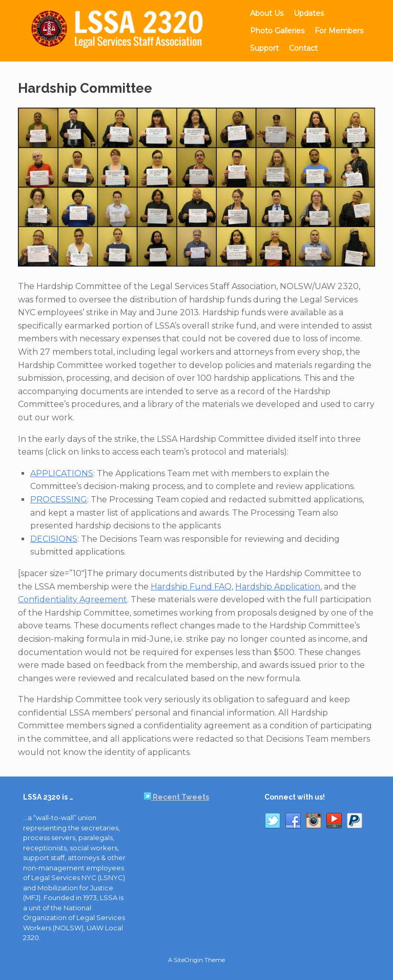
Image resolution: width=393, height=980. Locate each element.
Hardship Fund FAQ (191, 587)
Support (264, 48)
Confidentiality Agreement (73, 599)
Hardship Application (278, 587)
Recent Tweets (177, 797)
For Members (339, 31)
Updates (309, 13)
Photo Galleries (277, 31)
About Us (267, 13)
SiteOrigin (188, 960)
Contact (303, 48)
